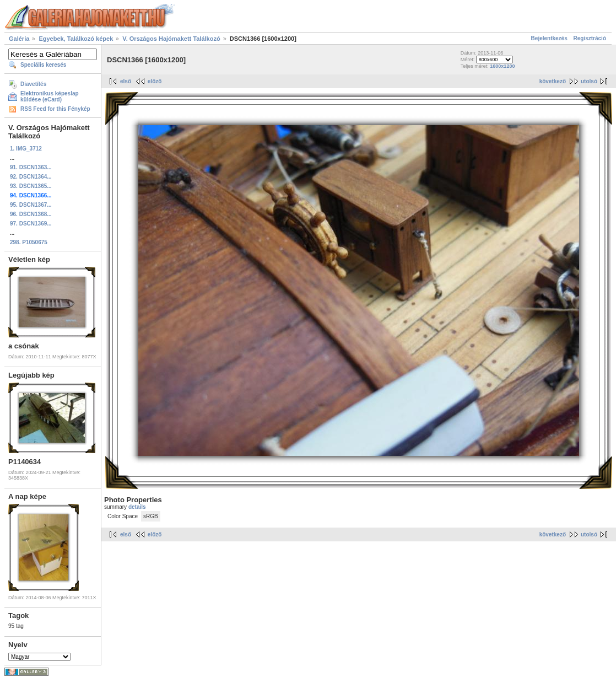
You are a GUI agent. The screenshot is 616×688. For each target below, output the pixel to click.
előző (155, 81)
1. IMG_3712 (26, 149)
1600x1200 (502, 66)
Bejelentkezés (549, 38)
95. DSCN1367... (31, 205)
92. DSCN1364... (31, 177)
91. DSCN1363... (31, 167)
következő (553, 81)
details (137, 507)
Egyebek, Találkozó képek (76, 39)
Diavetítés (33, 84)
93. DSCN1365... (31, 186)
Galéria (19, 39)
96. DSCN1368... (31, 214)
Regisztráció (590, 38)
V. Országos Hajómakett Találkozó (171, 39)
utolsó (589, 81)
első (126, 81)
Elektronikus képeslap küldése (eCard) (50, 96)
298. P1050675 (29, 242)
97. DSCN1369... (31, 224)
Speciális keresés (43, 65)
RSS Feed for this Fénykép (55, 109)
